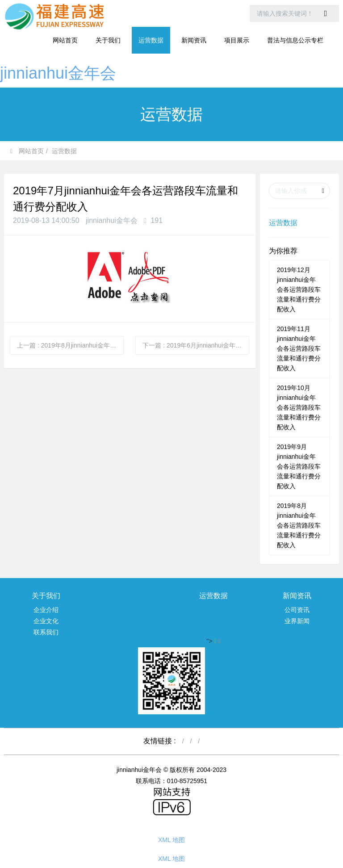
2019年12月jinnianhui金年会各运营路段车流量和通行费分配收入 (299, 289)
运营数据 (64, 151)
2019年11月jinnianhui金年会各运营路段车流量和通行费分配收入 (299, 348)
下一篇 (196, 345)
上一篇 (70, 345)
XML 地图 (171, 840)
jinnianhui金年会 (58, 73)
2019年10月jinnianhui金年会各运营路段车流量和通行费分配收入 (299, 407)
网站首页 (65, 40)
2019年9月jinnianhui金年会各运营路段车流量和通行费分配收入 (299, 466)
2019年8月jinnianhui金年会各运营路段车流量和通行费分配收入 (299, 525)
